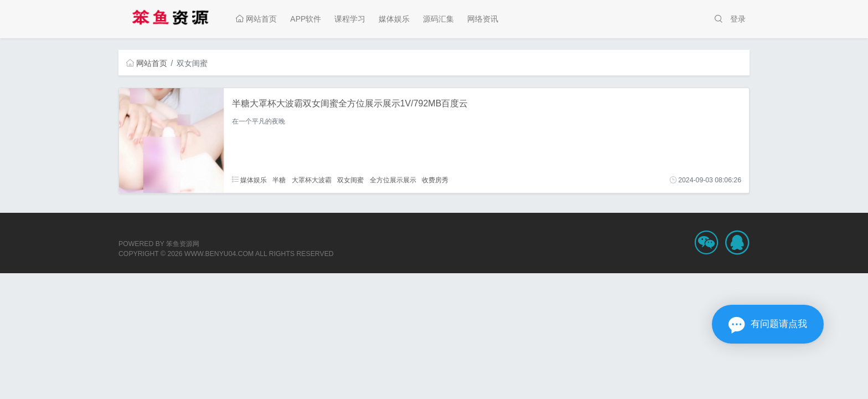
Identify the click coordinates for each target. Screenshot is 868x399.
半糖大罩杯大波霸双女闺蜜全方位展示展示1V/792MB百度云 (350, 103)
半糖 (279, 180)
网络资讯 (483, 19)
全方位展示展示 (393, 180)
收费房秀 (435, 180)
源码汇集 (438, 19)
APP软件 (306, 19)
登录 (738, 19)
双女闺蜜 (350, 180)
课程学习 (350, 19)
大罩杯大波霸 (312, 180)
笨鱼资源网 (183, 244)
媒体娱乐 (394, 19)
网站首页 (256, 19)
